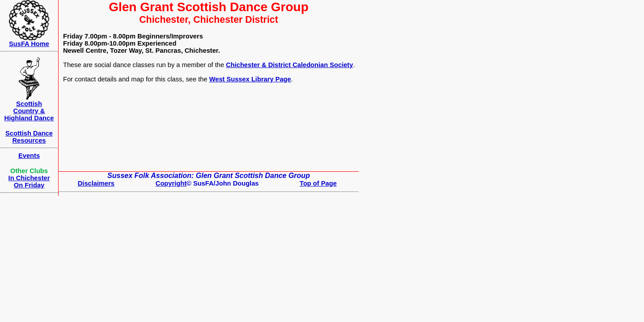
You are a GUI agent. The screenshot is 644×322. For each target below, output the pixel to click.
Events (29, 156)
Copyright (171, 183)
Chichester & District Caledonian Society (289, 65)
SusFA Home (29, 44)
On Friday (29, 185)
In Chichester (29, 178)
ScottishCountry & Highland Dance (29, 111)
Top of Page (318, 183)
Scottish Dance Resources (29, 137)
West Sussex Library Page (250, 79)
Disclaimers (96, 183)
